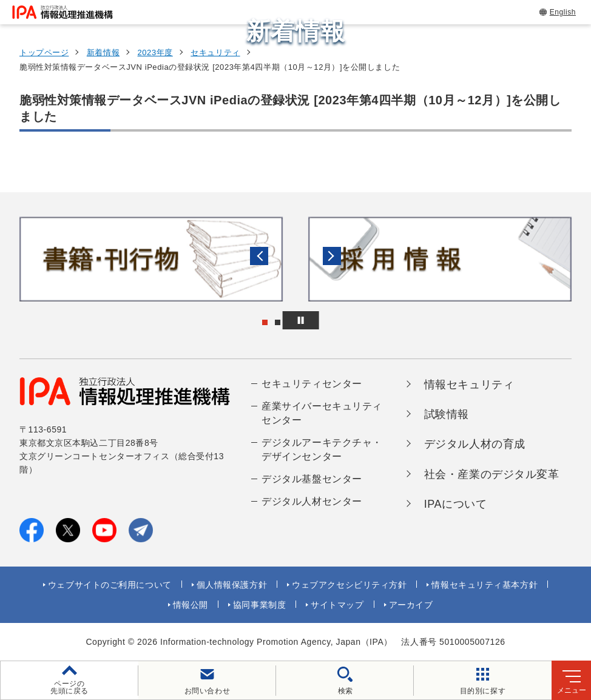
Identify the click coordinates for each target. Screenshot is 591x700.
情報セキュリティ (469, 385)
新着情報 (103, 52)
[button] (19, 259)
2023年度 (155, 52)
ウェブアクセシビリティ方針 (349, 585)
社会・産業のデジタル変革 (492, 474)
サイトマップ (337, 605)
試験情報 (447, 414)
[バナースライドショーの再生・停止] (329, 320)
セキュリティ (215, 52)
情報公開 (191, 605)
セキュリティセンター (312, 384)
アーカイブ (411, 605)
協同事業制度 (259, 605)
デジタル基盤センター (312, 479)
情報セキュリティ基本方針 (485, 585)
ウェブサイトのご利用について (110, 585)
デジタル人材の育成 (475, 444)
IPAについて (456, 504)
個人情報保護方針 (232, 585)
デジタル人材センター (312, 501)
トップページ (44, 52)
